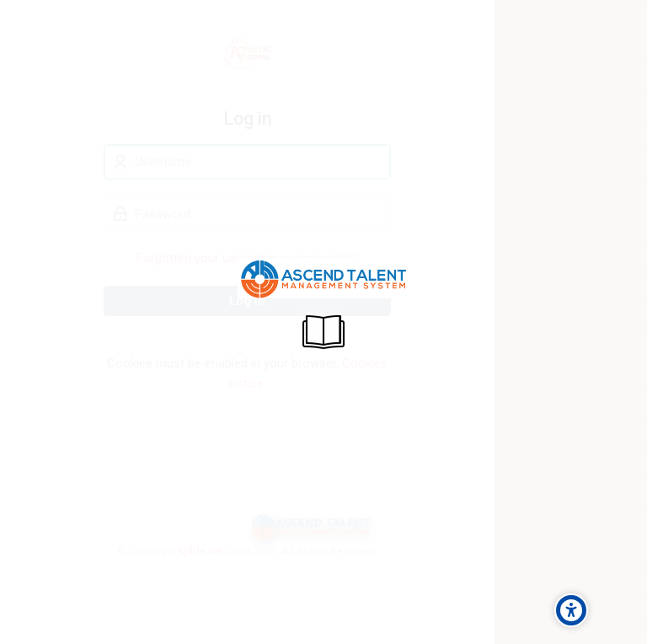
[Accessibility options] (571, 610)
